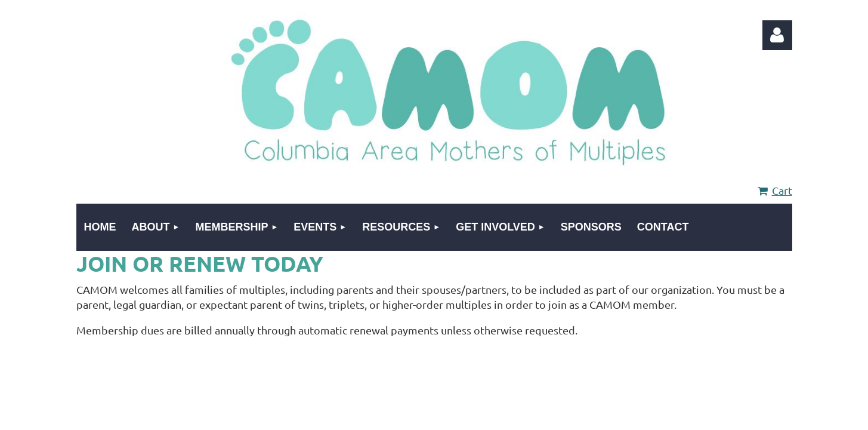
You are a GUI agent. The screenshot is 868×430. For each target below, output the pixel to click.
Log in (777, 35)
